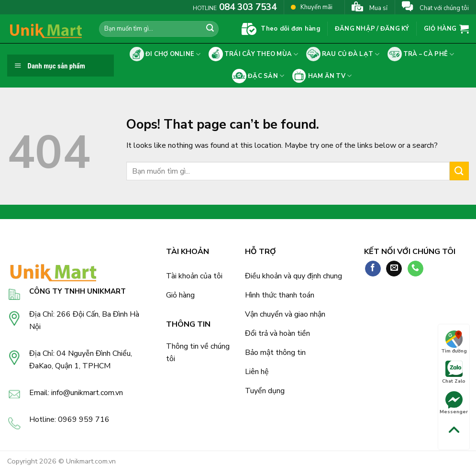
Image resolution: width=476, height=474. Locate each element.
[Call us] (415, 269)
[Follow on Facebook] (373, 269)
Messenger (454, 403)
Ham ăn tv (322, 76)
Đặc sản (258, 76)
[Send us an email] (394, 269)
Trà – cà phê (421, 54)
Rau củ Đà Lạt (343, 54)
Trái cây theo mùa (254, 54)
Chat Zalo (454, 373)
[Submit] (210, 29)
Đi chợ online (165, 54)
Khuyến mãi (312, 7)
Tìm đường (454, 342)
